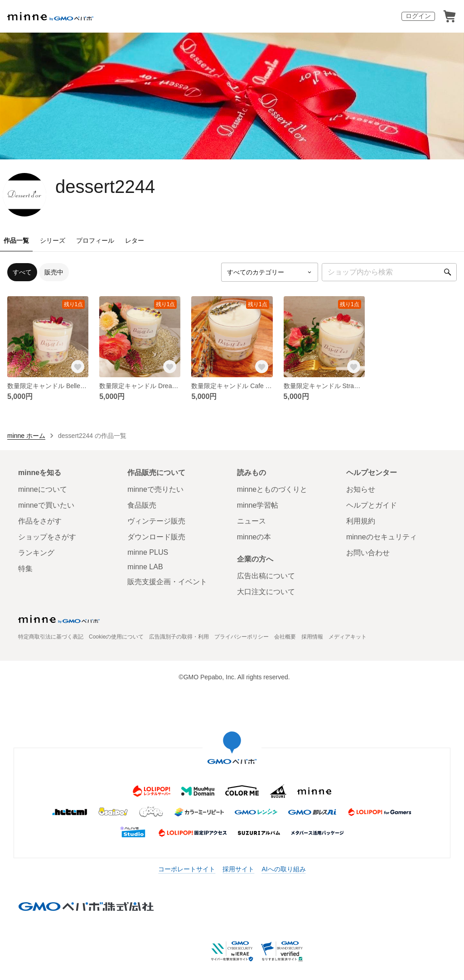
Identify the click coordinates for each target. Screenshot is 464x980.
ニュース (251, 521)
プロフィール (95, 240)
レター (135, 240)
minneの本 (254, 537)
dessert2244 (105, 187)
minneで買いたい (46, 505)
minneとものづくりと (272, 489)
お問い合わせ (368, 553)
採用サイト (238, 869)
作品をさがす (40, 521)
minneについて (43, 489)
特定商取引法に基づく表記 (51, 637)
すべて (22, 272)
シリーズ (53, 240)
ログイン (418, 16)
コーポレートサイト (187, 869)
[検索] (448, 272)
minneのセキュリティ (382, 537)
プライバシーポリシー (242, 637)
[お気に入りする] (77, 366)
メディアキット (348, 637)
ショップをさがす (47, 537)
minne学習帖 (258, 505)
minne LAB (145, 567)
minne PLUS (148, 552)
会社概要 (285, 637)
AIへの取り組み (283, 869)
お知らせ (361, 489)
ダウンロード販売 (156, 537)
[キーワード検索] (389, 272)
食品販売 (142, 505)
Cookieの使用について (116, 637)
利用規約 (361, 521)
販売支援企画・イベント (167, 582)
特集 (25, 569)
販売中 (54, 272)
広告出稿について (266, 576)
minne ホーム (26, 436)
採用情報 (312, 637)
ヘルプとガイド (372, 505)
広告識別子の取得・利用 (179, 637)
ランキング (36, 553)
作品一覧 (16, 240)
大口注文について (266, 592)
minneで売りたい (155, 489)
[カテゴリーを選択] (270, 272)
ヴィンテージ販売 (156, 521)
